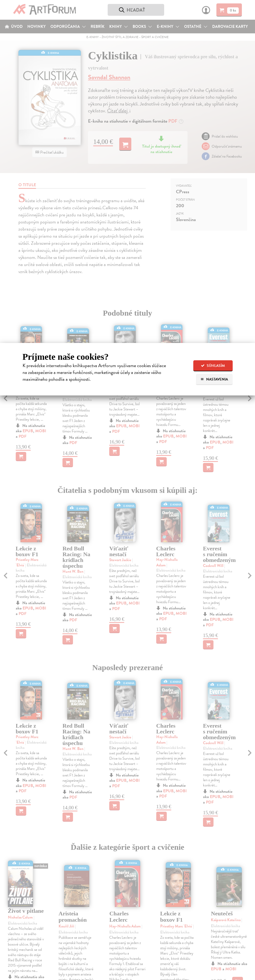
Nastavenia (214, 379)
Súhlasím (213, 366)
